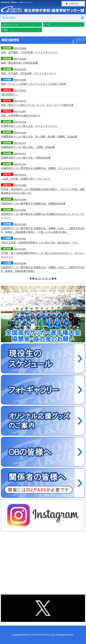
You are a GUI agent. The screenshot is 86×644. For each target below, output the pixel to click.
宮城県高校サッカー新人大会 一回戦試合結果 (26, 158)
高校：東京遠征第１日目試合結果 (19, 63)
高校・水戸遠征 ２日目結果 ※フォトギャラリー (29, 52)
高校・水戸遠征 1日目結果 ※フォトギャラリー (29, 73)
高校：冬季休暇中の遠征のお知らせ (21, 116)
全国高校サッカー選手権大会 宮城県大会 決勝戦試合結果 (33, 204)
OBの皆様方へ (10, 94)
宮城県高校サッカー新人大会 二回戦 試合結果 (28, 147)
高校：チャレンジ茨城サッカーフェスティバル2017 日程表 (34, 84)
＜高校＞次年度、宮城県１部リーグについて (26, 179)
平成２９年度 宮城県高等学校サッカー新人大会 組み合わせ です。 (40, 243)
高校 (6, 30)
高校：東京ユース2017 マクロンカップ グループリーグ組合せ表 (37, 105)
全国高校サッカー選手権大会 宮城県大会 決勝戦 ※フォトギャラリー (41, 168)
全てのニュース (11, 24)
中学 (48, 24)
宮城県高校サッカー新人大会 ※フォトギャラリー (29, 126)
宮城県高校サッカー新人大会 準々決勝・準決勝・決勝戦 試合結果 (39, 137)
